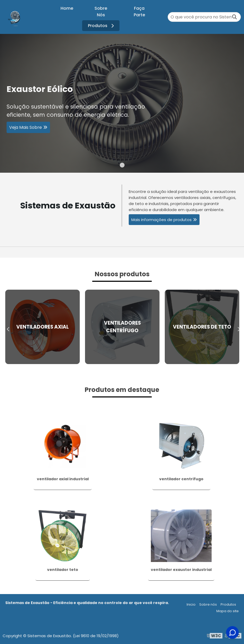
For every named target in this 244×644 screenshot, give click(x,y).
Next (237, 327)
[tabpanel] (122, 103)
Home (67, 8)
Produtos (102, 26)
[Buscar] (235, 17)
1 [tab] (122, 166)
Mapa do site (228, 611)
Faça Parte (139, 12)
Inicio (191, 604)
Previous (7, 327)
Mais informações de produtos (161, 220)
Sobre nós (208, 604)
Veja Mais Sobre (26, 128)
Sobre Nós (101, 12)
